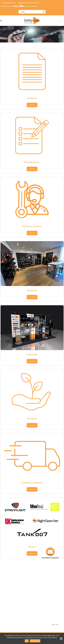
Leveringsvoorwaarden (32, 483)
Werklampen (5, 595)
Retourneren (39, 603)
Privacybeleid (35, 641)
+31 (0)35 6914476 (56, 600)
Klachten (37, 600)
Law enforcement (25, 592)
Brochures (32, 98)
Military (21, 600)
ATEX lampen (5, 592)
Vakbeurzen (32, 354)
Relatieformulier (32, 162)
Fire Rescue (22, 598)
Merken (32, 547)
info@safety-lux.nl (57, 603)
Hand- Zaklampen (7, 587)
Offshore (21, 595)
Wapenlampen (6, 608)
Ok (27, 641)
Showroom (32, 290)
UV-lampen (4, 614)
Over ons (55, 625)
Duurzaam (32, 418)
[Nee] (61, 639)
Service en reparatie (32, 226)
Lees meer (32, 105)
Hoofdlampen (5, 589)
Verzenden (38, 598)
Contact (37, 592)
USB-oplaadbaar (6, 611)
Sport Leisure (23, 603)
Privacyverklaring (40, 611)
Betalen (37, 595)
